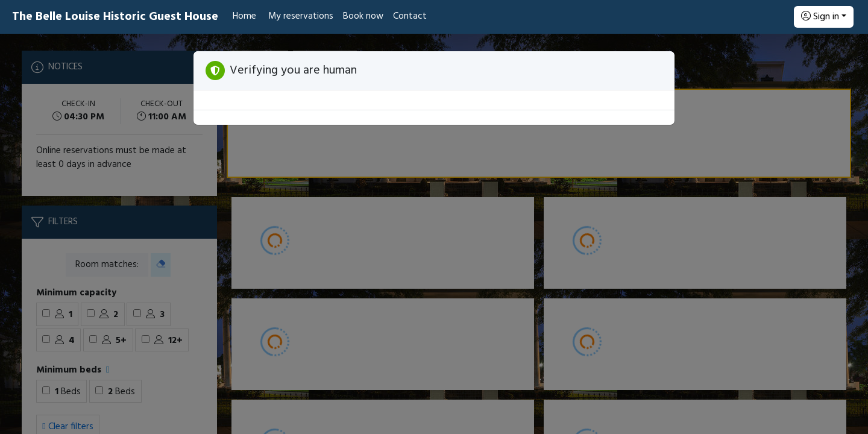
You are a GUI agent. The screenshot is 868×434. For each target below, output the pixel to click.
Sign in (820, 17)
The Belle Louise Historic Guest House (115, 17)
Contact (410, 16)
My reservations (301, 16)
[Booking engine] (434, 234)
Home (244, 16)
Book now (363, 16)
